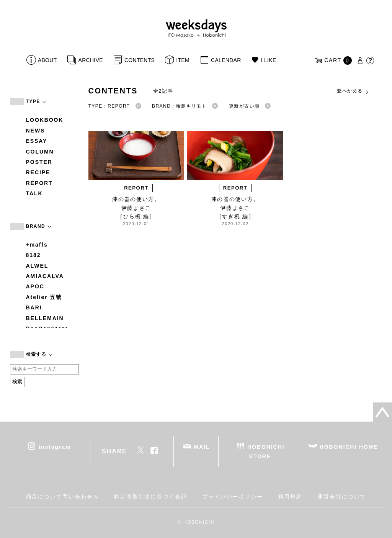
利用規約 (290, 497)
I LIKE (269, 60)
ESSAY (37, 141)
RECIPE (38, 172)
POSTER (39, 162)
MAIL (202, 446)
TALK (34, 193)
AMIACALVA (45, 276)
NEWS (36, 131)
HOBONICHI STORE (266, 451)
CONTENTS (140, 60)
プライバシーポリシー (233, 497)
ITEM (183, 60)
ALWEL (37, 266)
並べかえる (353, 91)
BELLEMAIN (45, 318)
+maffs (37, 245)
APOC (35, 286)
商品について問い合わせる (63, 497)
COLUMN (40, 152)
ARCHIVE (91, 60)
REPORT (39, 183)
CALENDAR (226, 60)
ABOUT (47, 60)
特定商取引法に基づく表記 (151, 497)
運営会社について (342, 497)
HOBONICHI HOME (349, 446)
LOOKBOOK (45, 120)
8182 (33, 255)
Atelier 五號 (44, 297)
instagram (55, 446)
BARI (34, 307)
